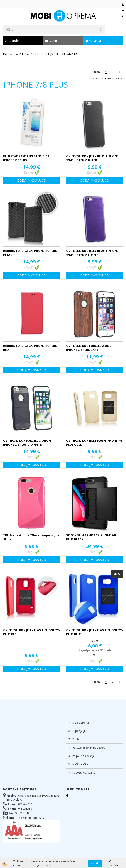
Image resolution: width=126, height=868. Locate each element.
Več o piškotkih (112, 863)
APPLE (20, 54)
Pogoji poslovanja (83, 756)
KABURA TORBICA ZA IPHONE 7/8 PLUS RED (30, 348)
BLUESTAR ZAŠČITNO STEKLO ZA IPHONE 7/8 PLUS (26, 158)
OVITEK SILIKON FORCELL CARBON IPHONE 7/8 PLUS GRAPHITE (27, 442)
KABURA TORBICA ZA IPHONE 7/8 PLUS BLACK (30, 253)
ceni (107, 78)
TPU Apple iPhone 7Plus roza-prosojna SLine (31, 537)
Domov (8, 54)
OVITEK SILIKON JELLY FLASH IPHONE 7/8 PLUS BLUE (94, 632)
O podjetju (79, 731)
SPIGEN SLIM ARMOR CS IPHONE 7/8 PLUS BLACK (91, 537)
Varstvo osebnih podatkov (89, 748)
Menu (51, 41)
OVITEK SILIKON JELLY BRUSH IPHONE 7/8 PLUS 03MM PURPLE (92, 253)
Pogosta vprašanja (84, 773)
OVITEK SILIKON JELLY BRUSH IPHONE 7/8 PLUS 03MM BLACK (92, 158)
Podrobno (14, 41)
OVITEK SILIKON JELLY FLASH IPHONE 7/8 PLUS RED (31, 632)
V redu (95, 863)
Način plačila (80, 764)
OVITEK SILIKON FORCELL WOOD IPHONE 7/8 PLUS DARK (89, 348)
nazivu (118, 78)
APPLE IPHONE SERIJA (40, 54)
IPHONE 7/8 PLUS (67, 54)
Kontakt (77, 739)
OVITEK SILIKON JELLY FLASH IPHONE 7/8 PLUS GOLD (94, 442)
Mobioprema (81, 723)
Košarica (93, 41)
